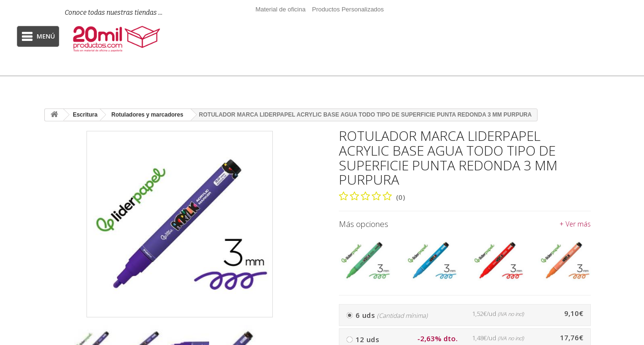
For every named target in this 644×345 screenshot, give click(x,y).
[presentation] (303, 343)
